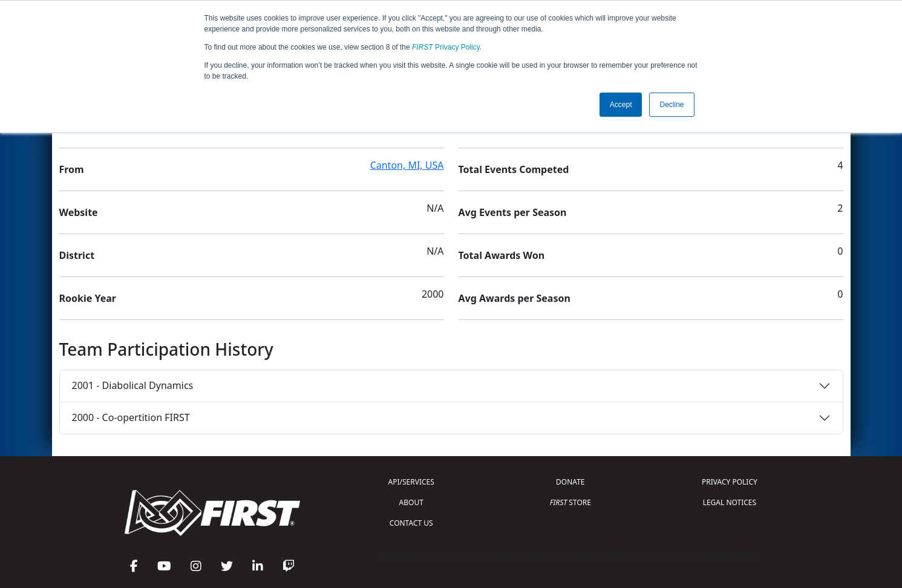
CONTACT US (411, 523)
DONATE (570, 482)
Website (79, 212)
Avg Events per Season (513, 212)
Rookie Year (88, 298)
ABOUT (411, 502)
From (72, 169)
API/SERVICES (411, 482)
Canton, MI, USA (407, 165)
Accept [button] (621, 105)
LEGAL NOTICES (730, 502)
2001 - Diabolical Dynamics (133, 385)
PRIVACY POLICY (730, 482)
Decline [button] (672, 105)
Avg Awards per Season (515, 298)
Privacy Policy (446, 47)
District (77, 255)
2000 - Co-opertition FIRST (131, 417)
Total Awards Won (502, 255)
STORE (570, 502)
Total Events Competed (514, 169)
